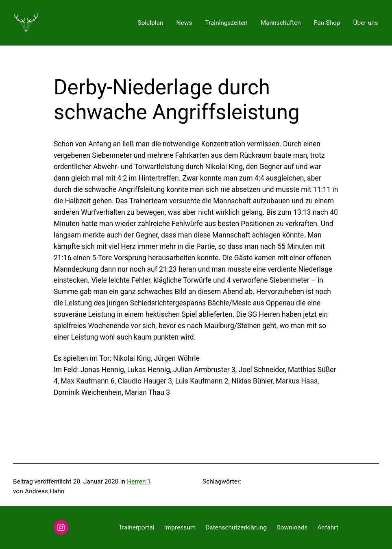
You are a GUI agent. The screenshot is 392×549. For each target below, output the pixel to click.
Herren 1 (139, 481)
